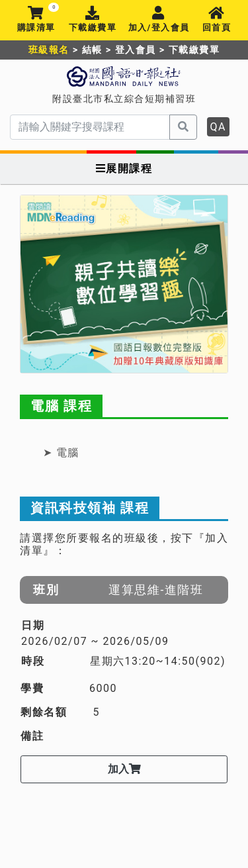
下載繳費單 (92, 20)
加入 (124, 769)
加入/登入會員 (159, 20)
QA (218, 127)
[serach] (90, 127)
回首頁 (217, 20)
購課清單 (36, 20)
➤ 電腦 (61, 453)
